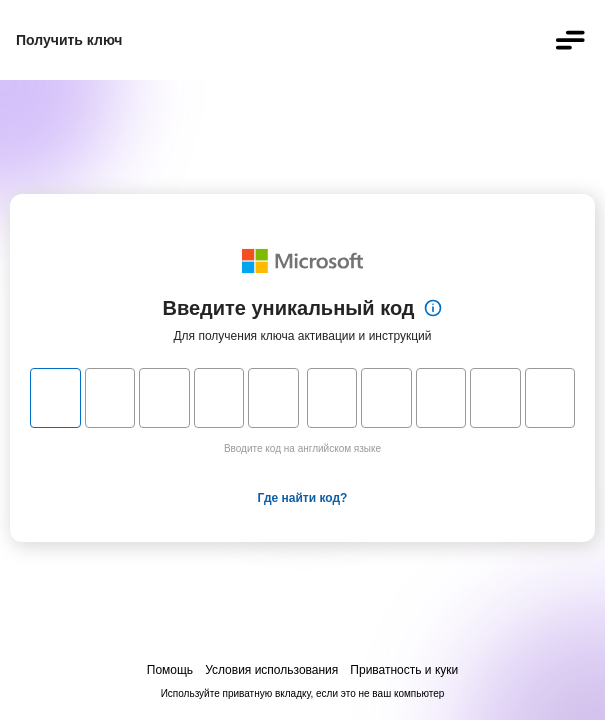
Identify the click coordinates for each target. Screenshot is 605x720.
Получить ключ (69, 40)
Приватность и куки (404, 670)
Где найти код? (303, 498)
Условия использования (271, 670)
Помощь (170, 670)
